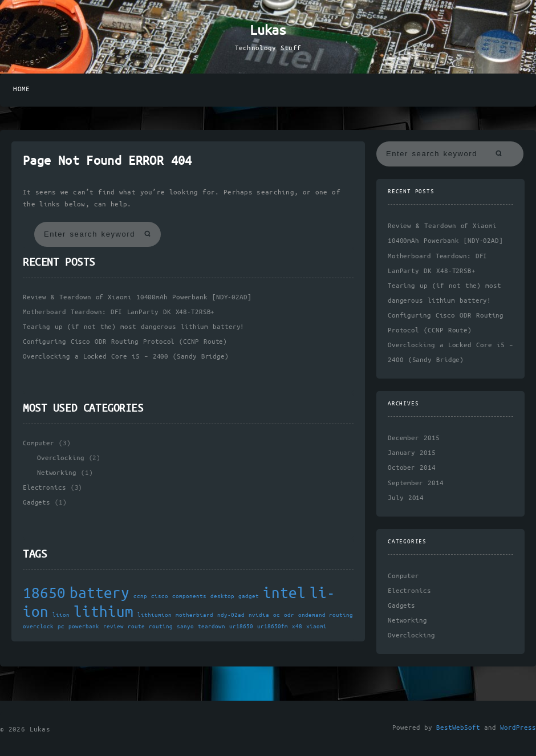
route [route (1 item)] (136, 627)
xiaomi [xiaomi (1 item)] (316, 627)
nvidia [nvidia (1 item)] (259, 615)
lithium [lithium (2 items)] (103, 613)
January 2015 (412, 453)
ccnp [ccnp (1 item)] (140, 596)
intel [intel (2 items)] (284, 594)
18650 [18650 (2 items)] (44, 594)
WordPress (518, 728)
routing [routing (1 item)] (161, 627)
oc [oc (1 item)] (277, 615)
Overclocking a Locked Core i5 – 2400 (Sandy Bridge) (126, 357)
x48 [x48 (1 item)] (297, 627)
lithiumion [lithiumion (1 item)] (155, 615)
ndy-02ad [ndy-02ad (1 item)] (231, 615)
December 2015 (414, 438)
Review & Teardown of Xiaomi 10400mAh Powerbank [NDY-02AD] (137, 297)
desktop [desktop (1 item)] (222, 596)
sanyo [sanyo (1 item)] (185, 627)
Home (21, 89)
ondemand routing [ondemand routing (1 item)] (326, 615)
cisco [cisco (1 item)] (160, 596)
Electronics (44, 488)
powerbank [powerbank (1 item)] (84, 627)
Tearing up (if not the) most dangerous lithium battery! (133, 327)
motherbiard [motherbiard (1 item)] (194, 615)
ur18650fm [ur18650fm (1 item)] (273, 627)
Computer (38, 443)
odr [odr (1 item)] (289, 615)
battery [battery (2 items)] (100, 594)
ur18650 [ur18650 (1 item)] (241, 627)
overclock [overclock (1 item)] (38, 627)
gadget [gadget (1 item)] (249, 596)
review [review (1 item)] (113, 627)
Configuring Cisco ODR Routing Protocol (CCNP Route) (125, 342)
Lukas (268, 31)
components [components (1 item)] (189, 596)
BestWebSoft (458, 728)
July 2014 (406, 498)
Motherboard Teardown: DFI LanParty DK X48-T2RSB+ (119, 312)
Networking (57, 473)
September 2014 (415, 483)
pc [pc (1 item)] (61, 627)
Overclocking (60, 458)
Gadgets (36, 503)
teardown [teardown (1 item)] (212, 627)
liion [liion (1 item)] (61, 615)
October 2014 (412, 468)
